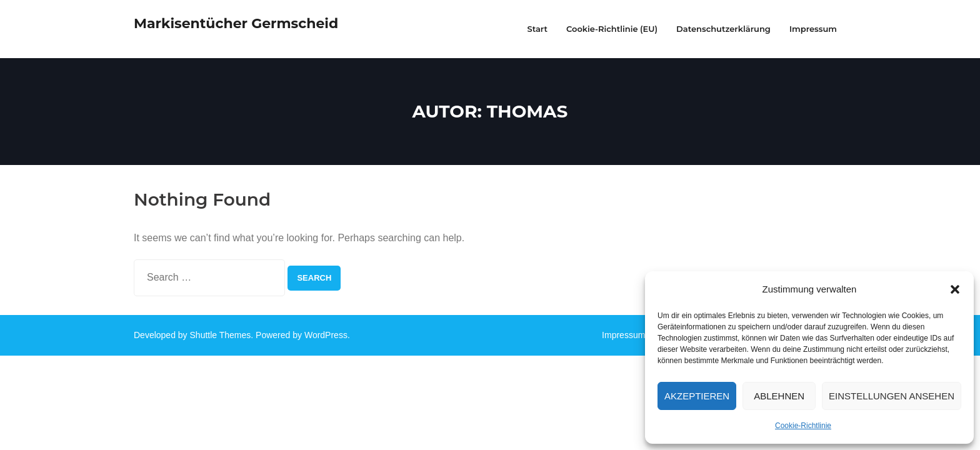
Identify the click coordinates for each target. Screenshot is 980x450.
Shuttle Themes (221, 335)
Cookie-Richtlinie (803, 426)
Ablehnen (779, 396)
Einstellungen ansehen (892, 396)
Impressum (623, 335)
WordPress (326, 335)
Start (537, 29)
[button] (955, 289)
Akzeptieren (697, 396)
